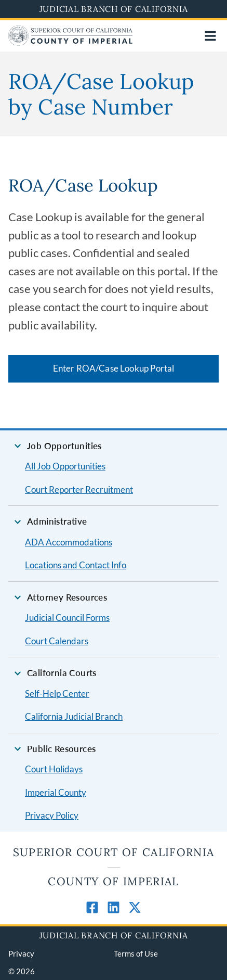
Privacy (21, 953)
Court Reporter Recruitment (79, 489)
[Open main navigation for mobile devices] (210, 36)
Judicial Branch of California (114, 9)
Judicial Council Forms (67, 618)
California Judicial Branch (74, 716)
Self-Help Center (57, 693)
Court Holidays (54, 769)
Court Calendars (57, 641)
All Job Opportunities (65, 466)
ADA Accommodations (69, 542)
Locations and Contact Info (76, 565)
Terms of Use (136, 953)
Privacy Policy (52, 815)
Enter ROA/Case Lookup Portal (114, 368)
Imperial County (56, 792)
